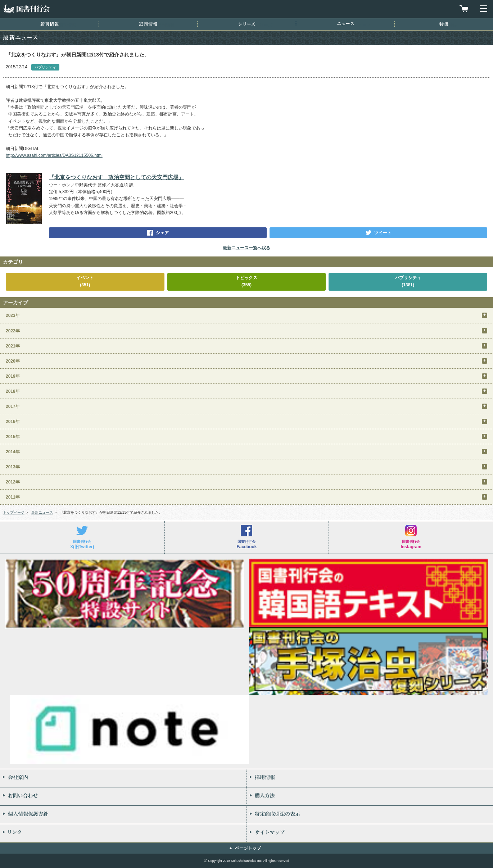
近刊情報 (148, 24)
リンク (123, 833)
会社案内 (123, 778)
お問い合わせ (123, 796)
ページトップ (248, 848)
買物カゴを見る (464, 9)
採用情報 (370, 778)
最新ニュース (42, 512)
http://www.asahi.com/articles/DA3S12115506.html (54, 155)
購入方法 (370, 796)
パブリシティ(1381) (408, 281)
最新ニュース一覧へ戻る (246, 248)
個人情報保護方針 (123, 815)
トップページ (14, 512)
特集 (444, 24)
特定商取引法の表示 (370, 815)
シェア (162, 233)
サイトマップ (370, 833)
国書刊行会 (26, 9)
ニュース (345, 24)
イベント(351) (85, 281)
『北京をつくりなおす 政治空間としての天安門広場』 (116, 177)
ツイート (383, 233)
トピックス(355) (246, 281)
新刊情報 (49, 24)
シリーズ (247, 24)
